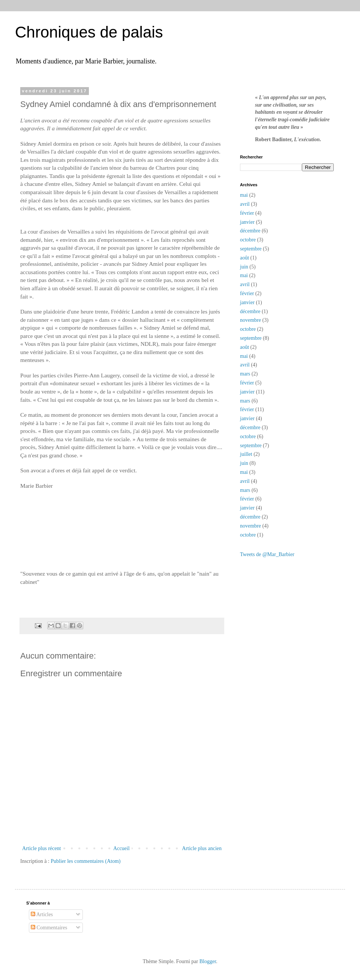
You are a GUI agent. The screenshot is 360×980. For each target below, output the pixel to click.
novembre (250, 320)
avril (245, 204)
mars (245, 374)
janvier (247, 222)
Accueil (121, 848)
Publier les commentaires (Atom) (85, 861)
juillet (246, 454)
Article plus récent (41, 848)
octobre (248, 240)
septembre (251, 249)
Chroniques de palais (89, 32)
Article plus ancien (202, 848)
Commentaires (49, 928)
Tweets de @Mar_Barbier (267, 554)
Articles (42, 914)
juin (244, 267)
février (247, 213)
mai (244, 195)
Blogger (208, 961)
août (244, 258)
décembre (250, 231)
